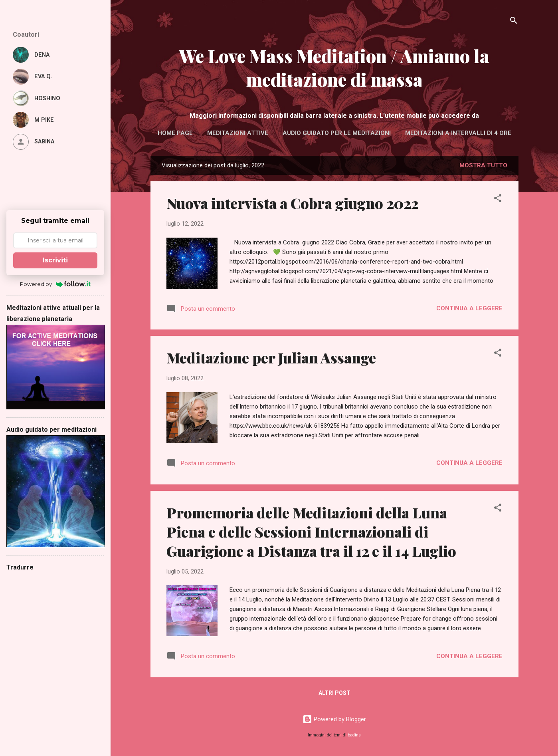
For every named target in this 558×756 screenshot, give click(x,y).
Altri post (334, 693)
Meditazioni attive (238, 133)
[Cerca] (514, 22)
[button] (498, 199)
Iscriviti (55, 260)
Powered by (55, 284)
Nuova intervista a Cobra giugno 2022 (293, 203)
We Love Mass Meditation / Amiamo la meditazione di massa (334, 67)
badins (354, 735)
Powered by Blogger (334, 719)
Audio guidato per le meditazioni (337, 133)
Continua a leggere (469, 308)
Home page (175, 133)
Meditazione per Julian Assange (271, 357)
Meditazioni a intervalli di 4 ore (458, 133)
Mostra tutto (483, 165)
